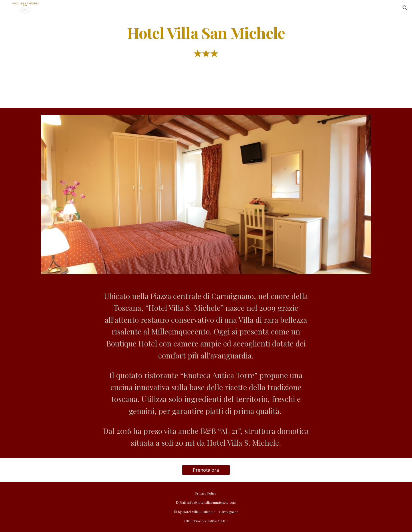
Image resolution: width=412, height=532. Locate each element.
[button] (405, 8)
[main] (206, 45)
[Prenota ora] (206, 470)
